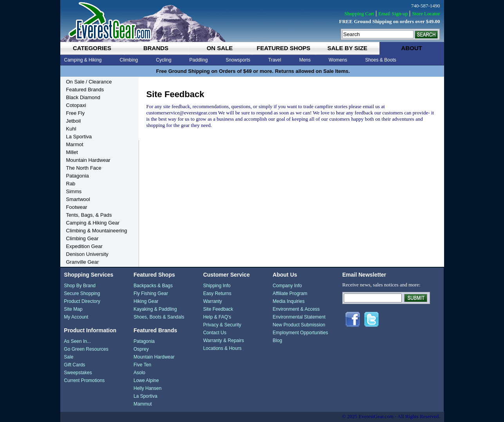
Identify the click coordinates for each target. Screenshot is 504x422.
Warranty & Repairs (224, 340)
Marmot (75, 144)
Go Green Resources (86, 349)
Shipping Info (217, 286)
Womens (338, 60)
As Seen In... (77, 341)
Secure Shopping (82, 293)
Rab (71, 184)
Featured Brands (85, 90)
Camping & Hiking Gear (93, 223)
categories (92, 48)
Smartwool (78, 199)
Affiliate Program (290, 293)
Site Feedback (218, 309)
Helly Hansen (147, 388)
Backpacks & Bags (153, 286)
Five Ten (142, 365)
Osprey (141, 349)
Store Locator (426, 14)
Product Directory (82, 301)
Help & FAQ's (217, 317)
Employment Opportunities (300, 333)
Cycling (163, 60)
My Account (76, 317)
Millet (72, 152)
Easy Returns (217, 293)
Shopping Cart (359, 14)
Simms (74, 191)
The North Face (84, 168)
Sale (69, 357)
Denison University (87, 254)
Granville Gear (83, 262)
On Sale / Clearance (89, 82)
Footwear (77, 207)
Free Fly (76, 113)
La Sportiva (79, 137)
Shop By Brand (80, 286)
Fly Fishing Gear (151, 293)
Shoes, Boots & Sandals (159, 317)
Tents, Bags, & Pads (89, 215)
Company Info (287, 286)
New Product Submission (299, 325)
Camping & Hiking (83, 60)
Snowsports (238, 60)
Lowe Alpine (146, 380)
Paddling (199, 60)
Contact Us (215, 333)
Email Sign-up (393, 14)
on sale (220, 48)
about (411, 48)
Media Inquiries (288, 301)
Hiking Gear (146, 301)
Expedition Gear (84, 246)
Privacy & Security (222, 325)
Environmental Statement (299, 317)
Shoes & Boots (380, 60)
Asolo (139, 373)
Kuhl (71, 129)
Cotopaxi (76, 105)
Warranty (213, 301)
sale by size (347, 48)
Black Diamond (83, 97)
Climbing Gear (82, 238)
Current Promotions (84, 380)
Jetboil (74, 121)
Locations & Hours (222, 348)
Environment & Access (296, 309)
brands (156, 48)
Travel (275, 60)
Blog (277, 340)
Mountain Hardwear (88, 160)
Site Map (73, 309)
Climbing (129, 60)
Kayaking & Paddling (155, 309)
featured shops (283, 48)
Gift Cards (74, 365)
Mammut (143, 404)
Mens (305, 60)
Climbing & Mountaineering (97, 231)
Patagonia (78, 176)
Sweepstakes (78, 373)
